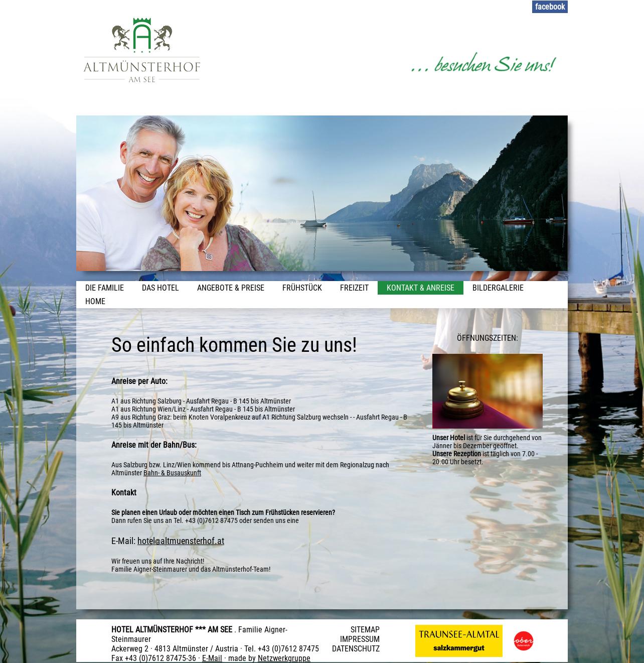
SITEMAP (365, 630)
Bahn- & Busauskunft (172, 473)
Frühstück (302, 288)
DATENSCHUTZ (356, 649)
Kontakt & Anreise (421, 288)
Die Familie (105, 288)
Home (95, 301)
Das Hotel (160, 288)
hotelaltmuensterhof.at (181, 541)
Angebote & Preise (231, 288)
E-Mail (212, 658)
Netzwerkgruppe (284, 658)
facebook (550, 7)
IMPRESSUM (360, 639)
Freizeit (354, 288)
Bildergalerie (498, 288)
